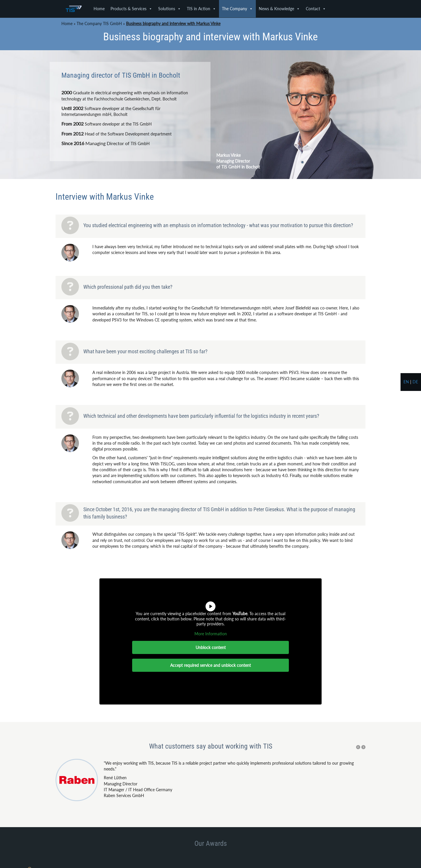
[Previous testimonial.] (358, 747)
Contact (316, 9)
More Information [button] (211, 634)
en (406, 382)
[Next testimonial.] (363, 747)
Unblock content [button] (211, 647)
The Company (237, 9)
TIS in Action (201, 9)
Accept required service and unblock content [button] (210, 665)
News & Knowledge (279, 9)
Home (99, 9)
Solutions (170, 9)
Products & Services (131, 9)
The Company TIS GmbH (99, 24)
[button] (358, 747)
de (415, 382)
